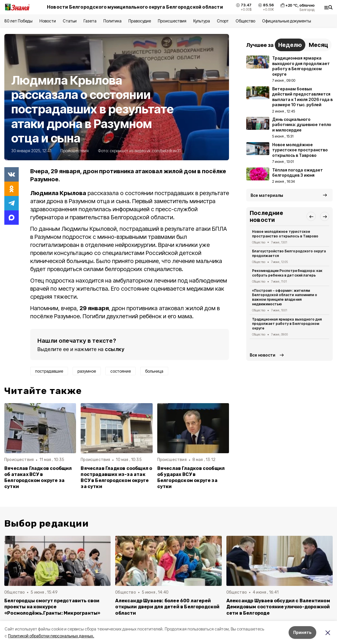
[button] (311, 216)
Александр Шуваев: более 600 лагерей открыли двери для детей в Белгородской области (167, 607)
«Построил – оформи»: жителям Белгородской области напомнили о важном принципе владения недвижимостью (285, 297)
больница (154, 371)
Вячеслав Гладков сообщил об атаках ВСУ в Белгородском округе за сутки (38, 477)
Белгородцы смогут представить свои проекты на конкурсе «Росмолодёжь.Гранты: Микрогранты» (52, 607)
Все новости (263, 355)
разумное (87, 371)
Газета (90, 21)
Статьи (70, 21)
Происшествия (172, 21)
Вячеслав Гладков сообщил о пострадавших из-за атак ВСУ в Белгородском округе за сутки (116, 477)
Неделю (290, 45)
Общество (245, 21)
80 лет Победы (18, 21)
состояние (121, 371)
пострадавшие (49, 371)
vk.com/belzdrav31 (164, 151)
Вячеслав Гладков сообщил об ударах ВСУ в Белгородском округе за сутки (191, 477)
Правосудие (140, 21)
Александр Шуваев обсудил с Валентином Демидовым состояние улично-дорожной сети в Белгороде (278, 607)
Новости (48, 21)
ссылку (115, 349)
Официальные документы (287, 21)
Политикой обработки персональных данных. (51, 636)
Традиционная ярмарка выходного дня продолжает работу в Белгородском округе (287, 324)
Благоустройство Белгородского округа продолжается (289, 253)
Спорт (223, 21)
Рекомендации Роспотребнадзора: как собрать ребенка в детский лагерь (287, 273)
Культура (202, 21)
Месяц (318, 45)
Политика (112, 21)
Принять (302, 632)
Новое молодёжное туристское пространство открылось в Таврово (285, 234)
